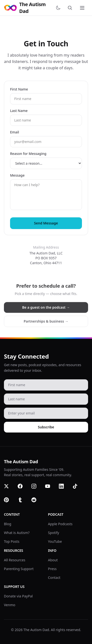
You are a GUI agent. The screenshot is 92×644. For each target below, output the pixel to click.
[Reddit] (37, 503)
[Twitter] (9, 489)
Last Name (19, 111)
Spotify (54, 533)
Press (52, 569)
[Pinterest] (9, 503)
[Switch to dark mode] (59, 8)
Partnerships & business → (46, 323)
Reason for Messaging (28, 154)
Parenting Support (19, 569)
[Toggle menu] (83, 8)
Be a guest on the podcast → (46, 309)
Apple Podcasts (60, 524)
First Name (19, 89)
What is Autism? (17, 533)
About (53, 560)
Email (15, 132)
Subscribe (46, 427)
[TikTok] (78, 489)
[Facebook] (23, 489)
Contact (54, 578)
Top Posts (12, 541)
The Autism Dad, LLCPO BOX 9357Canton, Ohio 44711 (46, 258)
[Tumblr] (23, 503)
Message (17, 175)
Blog (8, 524)
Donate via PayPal (18, 596)
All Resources (15, 560)
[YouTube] (51, 489)
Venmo (10, 605)
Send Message (46, 223)
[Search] (71, 8)
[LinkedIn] (64, 489)
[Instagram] (37, 489)
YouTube (55, 541)
